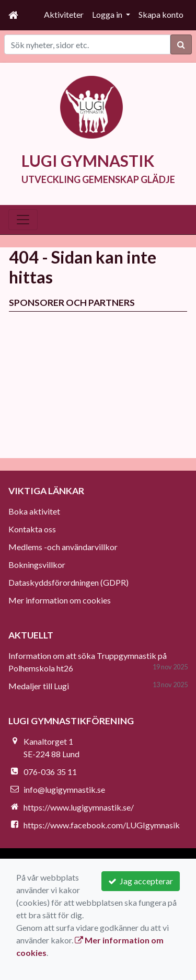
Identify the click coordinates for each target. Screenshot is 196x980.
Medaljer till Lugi (39, 686)
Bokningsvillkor (37, 565)
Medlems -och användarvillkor (63, 547)
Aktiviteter (64, 14)
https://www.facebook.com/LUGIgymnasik (102, 825)
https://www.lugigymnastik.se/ (79, 807)
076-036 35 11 (50, 772)
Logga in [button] (108, 14)
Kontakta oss (32, 529)
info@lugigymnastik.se (64, 789)
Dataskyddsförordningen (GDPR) (68, 582)
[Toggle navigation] (23, 220)
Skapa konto (161, 14)
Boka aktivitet (34, 511)
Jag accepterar (141, 881)
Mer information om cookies (60, 600)
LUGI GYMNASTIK (88, 161)
